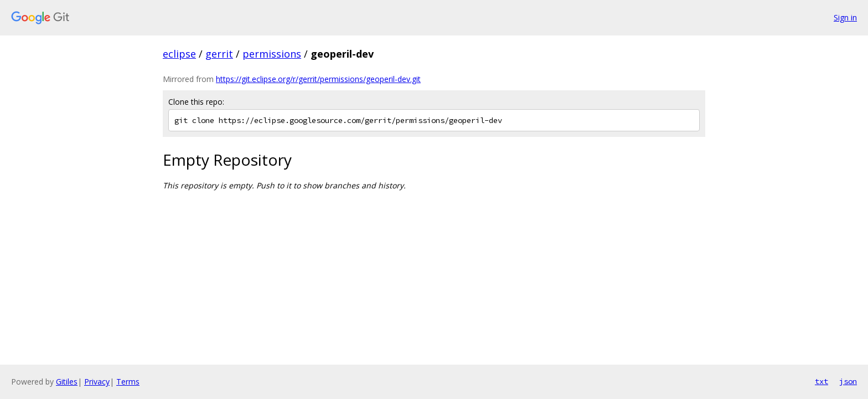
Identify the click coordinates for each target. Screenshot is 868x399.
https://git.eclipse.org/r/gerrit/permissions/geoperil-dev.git (318, 79)
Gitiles (67, 382)
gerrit (219, 54)
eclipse (179, 54)
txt (821, 381)
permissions (272, 54)
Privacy (97, 382)
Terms (128, 382)
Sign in (845, 17)
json (848, 381)
